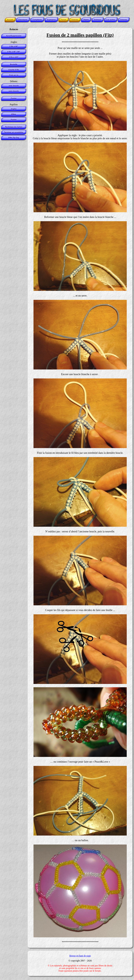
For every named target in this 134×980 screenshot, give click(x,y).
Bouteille (14, 64)
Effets (14, 114)
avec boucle (14, 86)
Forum (63, 20)
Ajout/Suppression (14, 36)
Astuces (124, 20)
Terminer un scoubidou (14, 132)
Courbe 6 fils (14, 70)
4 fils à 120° (14, 57)
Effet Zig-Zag (14, 138)
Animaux (98, 20)
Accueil (10, 20)
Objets (86, 20)
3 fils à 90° (14, 46)
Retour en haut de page (80, 956)
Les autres (111, 20)
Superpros (51, 20)
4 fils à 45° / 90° (14, 52)
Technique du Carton (14, 127)
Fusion (14, 98)
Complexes (37, 20)
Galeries (75, 20)
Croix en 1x (14, 75)
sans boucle (14, 91)
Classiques (23, 20)
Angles (14, 109)
